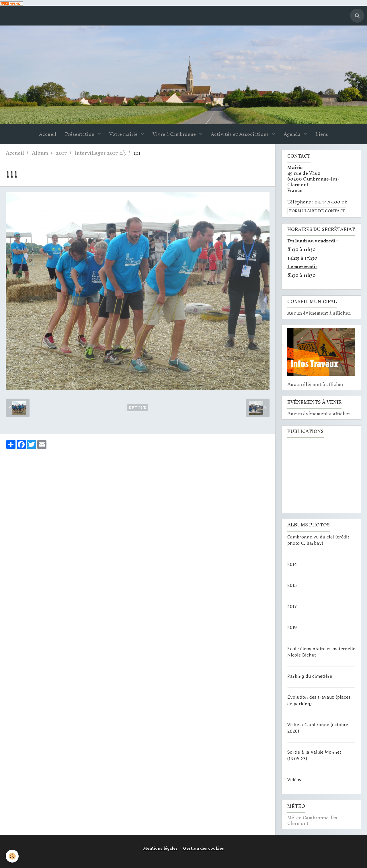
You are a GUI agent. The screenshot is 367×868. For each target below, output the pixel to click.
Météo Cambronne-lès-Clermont (313, 820)
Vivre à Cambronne (175, 134)
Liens (322, 134)
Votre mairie (124, 134)
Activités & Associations (240, 134)
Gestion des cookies (203, 848)
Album (40, 153)
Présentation (80, 134)
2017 (62, 153)
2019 (292, 627)
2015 (292, 585)
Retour (138, 408)
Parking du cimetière (310, 676)
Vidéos (294, 779)
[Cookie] (12, 856)
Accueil (48, 134)
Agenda (293, 134)
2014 (292, 564)
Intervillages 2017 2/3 (100, 153)
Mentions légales (160, 848)
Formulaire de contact (317, 211)
